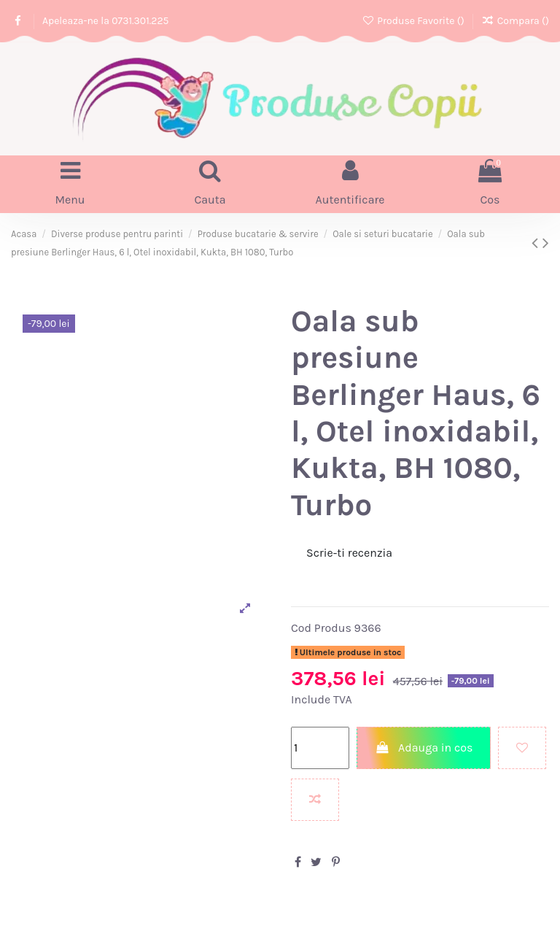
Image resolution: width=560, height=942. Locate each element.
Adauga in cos (424, 748)
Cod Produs (321, 628)
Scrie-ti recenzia (349, 553)
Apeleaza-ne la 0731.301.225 (105, 21)
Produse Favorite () (414, 21)
